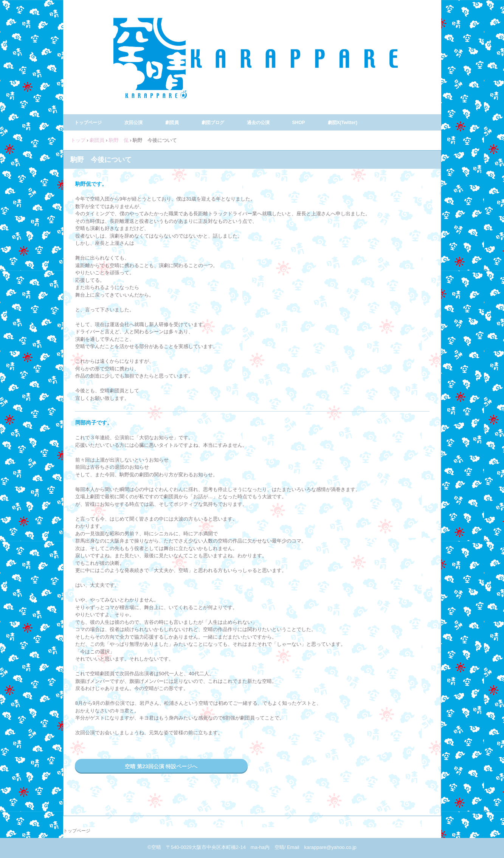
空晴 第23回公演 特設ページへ (161, 766)
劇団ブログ (213, 123)
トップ (78, 140)
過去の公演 (258, 123)
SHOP (299, 123)
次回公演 (133, 123)
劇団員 (172, 123)
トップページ (88, 123)
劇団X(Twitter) (343, 123)
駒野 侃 (119, 140)
